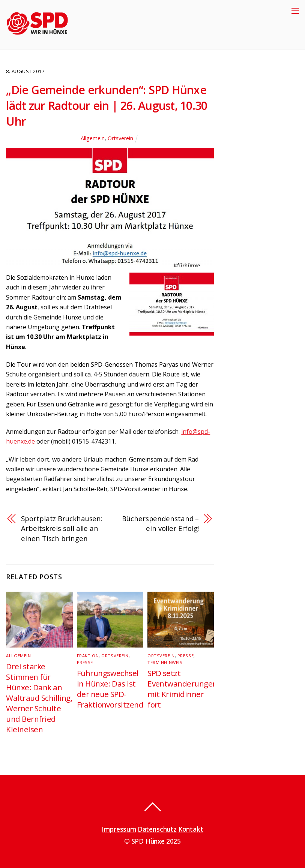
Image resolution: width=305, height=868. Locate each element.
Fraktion (88, 656)
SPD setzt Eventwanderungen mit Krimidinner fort (182, 689)
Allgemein (93, 138)
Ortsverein (120, 138)
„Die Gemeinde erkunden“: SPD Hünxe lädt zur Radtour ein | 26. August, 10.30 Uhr (107, 106)
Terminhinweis (165, 662)
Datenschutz (157, 829)
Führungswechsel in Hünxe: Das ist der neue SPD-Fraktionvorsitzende (112, 689)
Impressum (119, 829)
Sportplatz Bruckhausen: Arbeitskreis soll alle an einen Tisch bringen (62, 528)
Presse (85, 662)
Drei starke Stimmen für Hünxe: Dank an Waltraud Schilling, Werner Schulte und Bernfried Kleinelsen (39, 698)
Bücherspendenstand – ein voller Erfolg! (160, 523)
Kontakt (191, 829)
